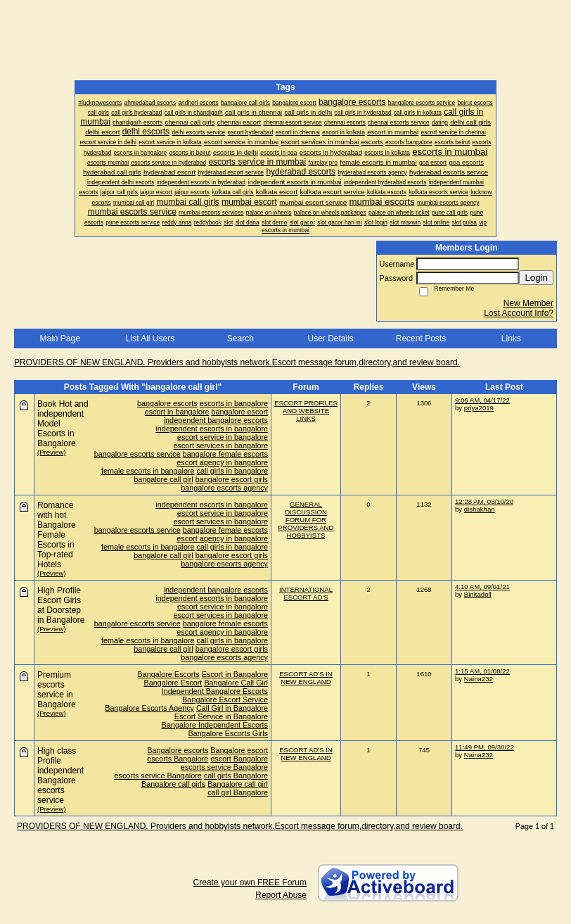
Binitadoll (478, 594)
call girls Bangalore (236, 776)
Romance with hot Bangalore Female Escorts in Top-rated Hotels (57, 535)
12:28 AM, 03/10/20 (484, 501)
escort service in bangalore (223, 437)
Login (536, 278)
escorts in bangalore (234, 403)
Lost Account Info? (519, 313)
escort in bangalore (177, 412)
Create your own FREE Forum (250, 882)
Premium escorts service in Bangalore (57, 690)
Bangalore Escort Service (225, 700)
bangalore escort (240, 412)
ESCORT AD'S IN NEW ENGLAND (306, 678)
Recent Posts (421, 338)
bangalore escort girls (232, 479)
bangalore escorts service (137, 454)
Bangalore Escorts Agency (149, 708)
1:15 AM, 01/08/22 (482, 671)
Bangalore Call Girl (236, 683)
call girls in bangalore (232, 471)
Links (511, 338)
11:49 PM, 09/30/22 (485, 747)
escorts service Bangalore (224, 767)
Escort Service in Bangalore (221, 716)
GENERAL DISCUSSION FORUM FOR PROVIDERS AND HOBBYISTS (306, 520)
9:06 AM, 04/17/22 (482, 400)
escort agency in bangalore (222, 462)
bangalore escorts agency (224, 488)
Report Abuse (281, 895)
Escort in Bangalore (235, 674)
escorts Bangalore (178, 759)
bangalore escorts (167, 403)
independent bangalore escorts (216, 420)
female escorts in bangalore (148, 471)
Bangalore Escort (173, 683)
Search (240, 338)
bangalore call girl (163, 479)
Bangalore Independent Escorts (215, 725)
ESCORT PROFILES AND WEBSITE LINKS (306, 411)
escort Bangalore (239, 759)
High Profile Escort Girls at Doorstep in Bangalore (61, 605)
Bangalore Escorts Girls (228, 733)
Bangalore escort (239, 750)
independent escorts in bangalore (212, 429)
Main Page (59, 338)
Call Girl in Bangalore (232, 708)
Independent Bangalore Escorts (215, 691)
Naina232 (479, 679)
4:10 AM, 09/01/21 (482, 587)
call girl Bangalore (238, 792)
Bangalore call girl (238, 784)
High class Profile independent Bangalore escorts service (60, 776)
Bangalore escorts (178, 750)
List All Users (150, 338)
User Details (330, 338)
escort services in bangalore (221, 445)
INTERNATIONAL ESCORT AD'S (306, 593)
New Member (528, 303)
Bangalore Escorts (169, 674)
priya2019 (479, 408)
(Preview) (52, 452)
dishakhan (480, 509)
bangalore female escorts (225, 454)
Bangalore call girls (173, 784)
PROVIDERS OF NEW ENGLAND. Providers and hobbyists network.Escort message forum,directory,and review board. (237, 362)
